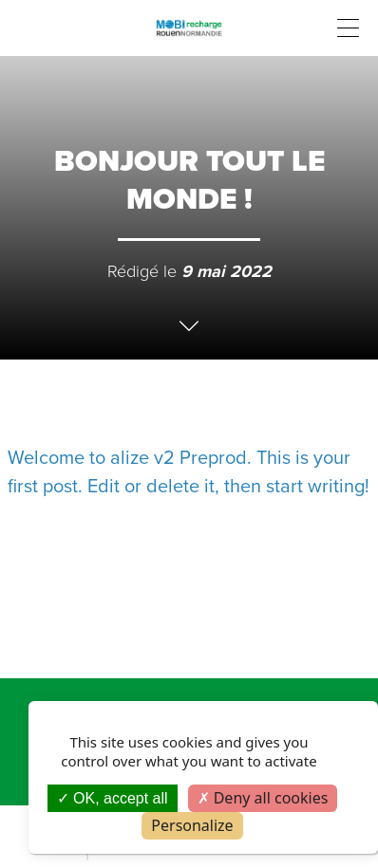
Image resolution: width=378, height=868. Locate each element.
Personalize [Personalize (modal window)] (192, 825)
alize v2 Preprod (179, 457)
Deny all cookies (263, 798)
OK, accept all (113, 798)
